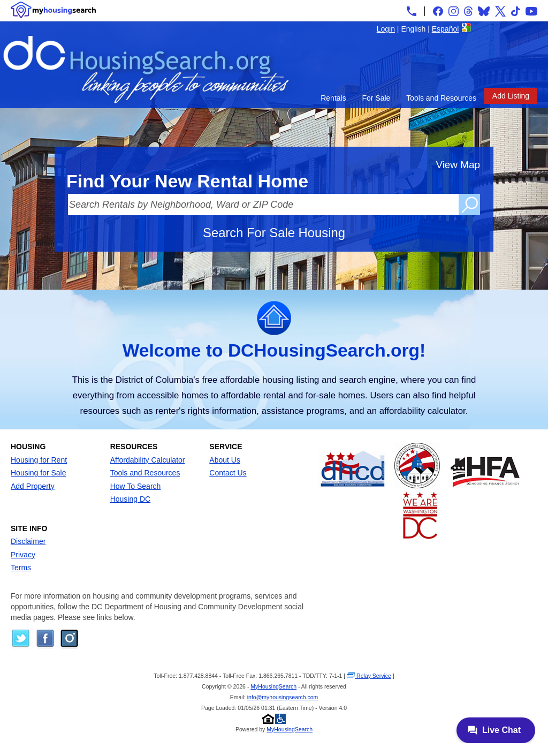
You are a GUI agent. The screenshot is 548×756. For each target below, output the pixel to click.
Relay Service (369, 676)
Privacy (23, 555)
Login (386, 29)
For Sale (376, 98)
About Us (225, 460)
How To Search (136, 486)
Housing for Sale (39, 473)
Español (446, 29)
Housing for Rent (39, 460)
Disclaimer (28, 541)
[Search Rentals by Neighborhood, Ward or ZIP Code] (263, 205)
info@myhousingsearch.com (283, 697)
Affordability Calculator (148, 460)
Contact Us (228, 473)
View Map (458, 165)
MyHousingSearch (273, 686)
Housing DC (130, 499)
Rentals (333, 98)
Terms (21, 568)
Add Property (33, 486)
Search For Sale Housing (274, 233)
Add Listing (511, 96)
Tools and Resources (441, 98)
